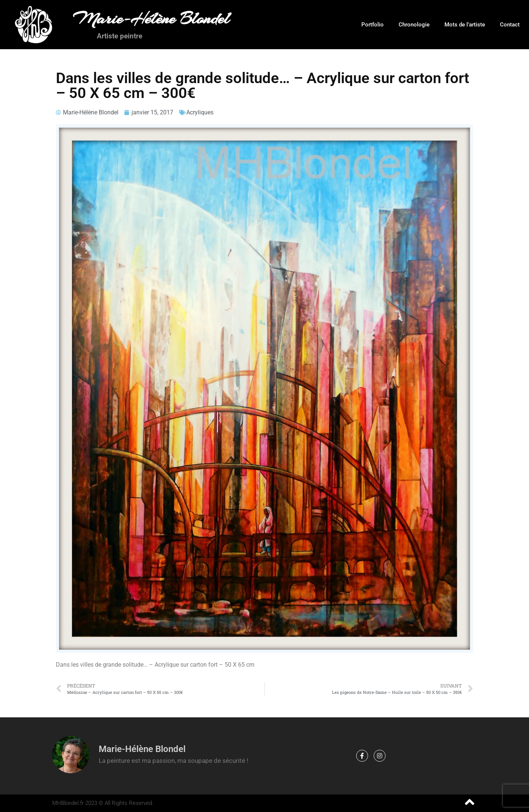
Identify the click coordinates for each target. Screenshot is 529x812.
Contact (510, 25)
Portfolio (373, 25)
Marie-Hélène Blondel (151, 19)
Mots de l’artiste (465, 25)
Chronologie (414, 25)
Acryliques (200, 112)
